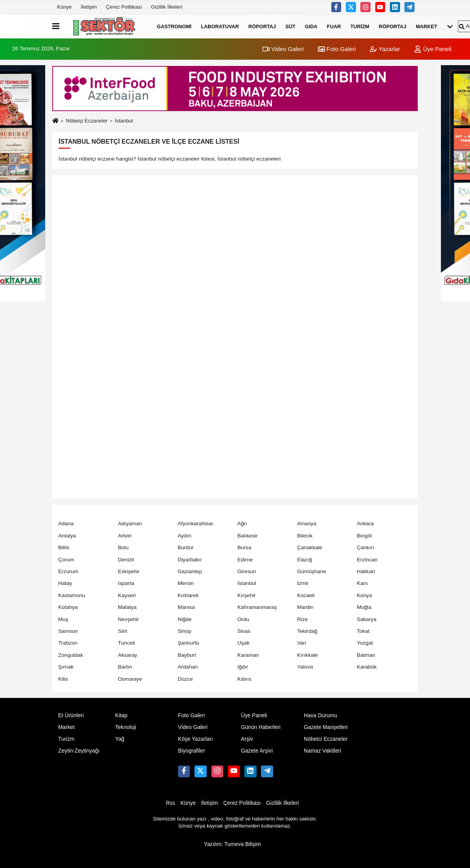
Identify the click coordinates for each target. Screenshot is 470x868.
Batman (366, 655)
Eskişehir (129, 571)
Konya (364, 595)
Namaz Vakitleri (322, 751)
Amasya (307, 524)
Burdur (186, 547)
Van (302, 643)
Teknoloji (126, 727)
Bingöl (364, 536)
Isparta (126, 583)
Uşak (243, 643)
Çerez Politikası (124, 7)
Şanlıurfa (188, 643)
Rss (171, 803)
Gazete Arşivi (257, 751)
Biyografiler (192, 751)
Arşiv (247, 739)
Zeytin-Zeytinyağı (79, 751)
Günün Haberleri (261, 727)
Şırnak (66, 667)
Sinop (185, 631)
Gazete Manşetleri (326, 727)
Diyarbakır (190, 560)
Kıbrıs (244, 679)
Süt (290, 26)
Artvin (125, 536)
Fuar (334, 26)
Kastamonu (72, 595)
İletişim (89, 7)
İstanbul (247, 583)
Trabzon (68, 643)
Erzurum (68, 571)
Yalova (305, 667)
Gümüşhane (312, 571)
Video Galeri (283, 49)
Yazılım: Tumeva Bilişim (232, 844)
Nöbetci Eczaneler (326, 739)
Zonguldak (71, 655)
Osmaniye (130, 679)
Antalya (67, 536)
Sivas (244, 631)
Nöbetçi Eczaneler (86, 121)
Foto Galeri (337, 49)
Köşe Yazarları (196, 739)
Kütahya (68, 607)
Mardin (305, 607)
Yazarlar (385, 49)
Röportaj (262, 26)
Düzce (185, 679)
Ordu (243, 619)
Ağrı (242, 524)
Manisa (186, 607)
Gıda (311, 26)
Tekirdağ (307, 631)
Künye (64, 7)
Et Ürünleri (71, 715)
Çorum (66, 560)
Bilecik (305, 536)
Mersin (186, 583)
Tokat (363, 631)
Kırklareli (188, 595)
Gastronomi (174, 26)
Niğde (185, 619)
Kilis (63, 679)
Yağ (120, 739)
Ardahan (188, 667)
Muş (63, 619)
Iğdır (243, 667)
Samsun (68, 631)
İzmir (303, 583)
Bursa (244, 547)
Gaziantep (190, 571)
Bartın (125, 667)
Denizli (126, 560)
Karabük (367, 667)
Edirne (245, 560)
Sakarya (367, 619)
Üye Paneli (433, 49)
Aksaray (128, 655)
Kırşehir (247, 595)
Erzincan (367, 560)
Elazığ (305, 560)
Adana (66, 524)
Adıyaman (130, 524)
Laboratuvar (220, 26)
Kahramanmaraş (257, 607)
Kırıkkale (308, 655)
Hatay (65, 583)
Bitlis (64, 547)
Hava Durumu (320, 715)
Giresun (247, 571)
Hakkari (366, 571)
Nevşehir (129, 619)
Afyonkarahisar (196, 524)
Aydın (185, 536)
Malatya (127, 607)
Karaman (248, 655)
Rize (302, 619)
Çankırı (365, 547)
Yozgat (365, 643)
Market (427, 26)
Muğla (364, 607)
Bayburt (187, 655)
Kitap (121, 715)
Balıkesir (248, 536)
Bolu (123, 547)
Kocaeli (306, 595)
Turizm (360, 26)
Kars (362, 583)
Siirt (122, 631)
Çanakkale (310, 547)
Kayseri (127, 595)
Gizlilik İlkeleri (167, 7)
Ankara (365, 524)
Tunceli (126, 643)
